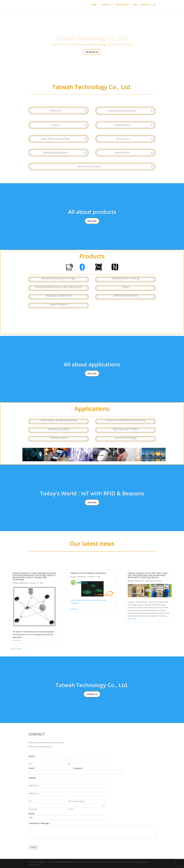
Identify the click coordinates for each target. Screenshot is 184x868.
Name (32, 756)
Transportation (59, 438)
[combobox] (31, 818)
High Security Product (125, 429)
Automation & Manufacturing (59, 420)
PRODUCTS (106, 5)
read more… (17, 640)
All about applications (92, 364)
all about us (92, 52)
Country (71, 809)
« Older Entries (16, 649)
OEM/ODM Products (125, 296)
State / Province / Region (76, 801)
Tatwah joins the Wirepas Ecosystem (88, 573)
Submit (33, 847)
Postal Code (33, 809)
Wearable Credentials (59, 296)
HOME (94, 5)
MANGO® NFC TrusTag (125, 278)
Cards (125, 287)
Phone (32, 814)
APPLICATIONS (122, 5)
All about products (92, 212)
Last (69, 764)
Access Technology (125, 438)
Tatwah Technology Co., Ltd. (92, 38)
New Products (59, 304)
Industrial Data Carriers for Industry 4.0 (59, 287)
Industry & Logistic (59, 429)
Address (32, 778)
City (30, 801)
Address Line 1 (34, 786)
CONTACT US (146, 5)
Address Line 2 (34, 793)
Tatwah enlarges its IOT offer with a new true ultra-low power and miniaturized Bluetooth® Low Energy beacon (148, 575)
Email (32, 768)
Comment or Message (39, 823)
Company (78, 768)
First (30, 764)
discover (92, 221)
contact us (92, 694)
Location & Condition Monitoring (125, 420)
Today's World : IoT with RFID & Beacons (92, 493)
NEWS (135, 5)
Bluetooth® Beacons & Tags (59, 278)
